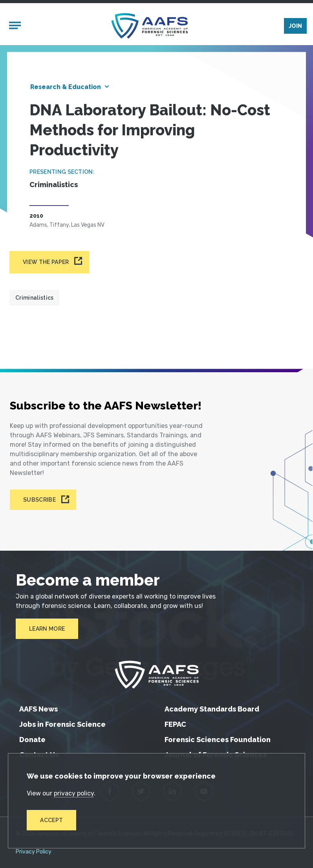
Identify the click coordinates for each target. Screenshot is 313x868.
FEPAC (175, 724)
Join (295, 26)
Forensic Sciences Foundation (218, 740)
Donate (32, 740)
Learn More (47, 629)
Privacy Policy (34, 852)
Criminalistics (34, 298)
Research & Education (67, 87)
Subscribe (39, 500)
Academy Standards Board (212, 709)
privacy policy (74, 793)
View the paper (46, 263)
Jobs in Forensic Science (62, 724)
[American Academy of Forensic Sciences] (150, 26)
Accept (52, 820)
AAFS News (38, 709)
